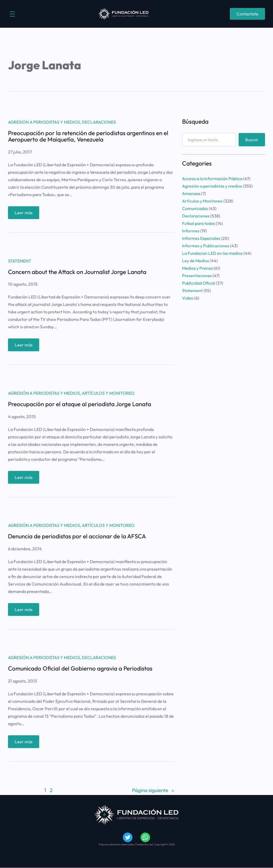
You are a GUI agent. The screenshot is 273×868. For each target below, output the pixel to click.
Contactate (247, 14)
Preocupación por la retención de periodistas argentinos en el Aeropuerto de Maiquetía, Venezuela (89, 136)
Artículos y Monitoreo (108, 393)
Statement (20, 261)
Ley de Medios (196, 261)
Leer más (25, 214)
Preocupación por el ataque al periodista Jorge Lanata (80, 404)
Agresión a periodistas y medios (44, 122)
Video (188, 298)
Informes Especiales (201, 238)
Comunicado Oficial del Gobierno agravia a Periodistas (81, 669)
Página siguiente (153, 791)
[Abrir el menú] (12, 14)
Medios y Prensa (197, 268)
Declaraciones (99, 122)
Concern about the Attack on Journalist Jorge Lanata (78, 272)
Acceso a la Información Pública (212, 179)
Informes (191, 231)
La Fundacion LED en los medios (212, 253)
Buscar (252, 140)
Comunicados (195, 208)
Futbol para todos (199, 223)
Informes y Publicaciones (206, 246)
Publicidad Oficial (199, 283)
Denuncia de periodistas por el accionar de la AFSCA (78, 536)
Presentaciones (197, 276)
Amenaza (191, 193)
